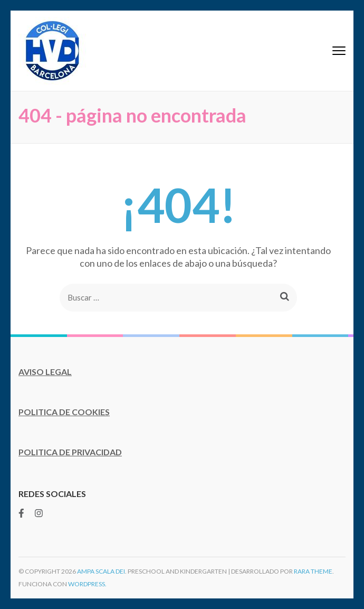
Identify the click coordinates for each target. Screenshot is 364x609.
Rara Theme (313, 571)
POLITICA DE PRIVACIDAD (70, 452)
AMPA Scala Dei (101, 571)
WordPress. (87, 584)
